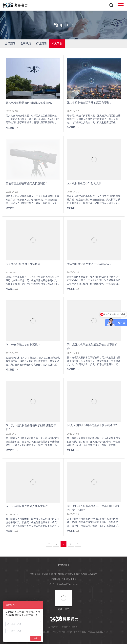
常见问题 (57, 43)
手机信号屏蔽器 (70, 627)
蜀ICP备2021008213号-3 (95, 632)
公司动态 (26, 43)
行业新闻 (41, 43)
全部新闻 (10, 43)
